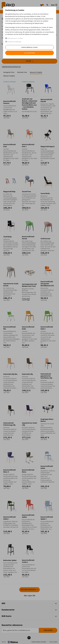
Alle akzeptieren (30, 53)
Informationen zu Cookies (14, 38)
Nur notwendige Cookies (29, 47)
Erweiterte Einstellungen (13, 42)
